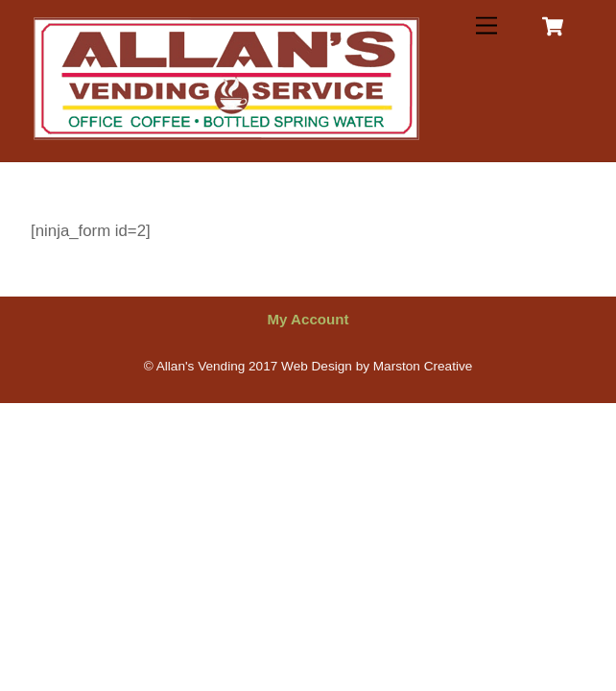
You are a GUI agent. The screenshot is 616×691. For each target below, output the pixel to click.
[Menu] (486, 26)
